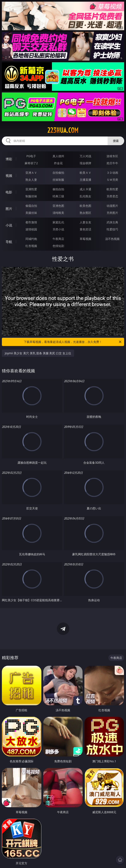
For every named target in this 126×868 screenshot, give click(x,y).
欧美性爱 (112, 189)
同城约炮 (31, 239)
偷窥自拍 (31, 206)
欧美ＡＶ (85, 173)
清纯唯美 (58, 213)
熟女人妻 (31, 180)
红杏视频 (31, 246)
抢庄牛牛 (112, 163)
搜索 (116, 141)
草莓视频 (85, 239)
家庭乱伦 (58, 222)
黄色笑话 (85, 229)
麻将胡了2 (31, 163)
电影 (9, 192)
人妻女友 (85, 222)
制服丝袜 (31, 196)
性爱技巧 (112, 229)
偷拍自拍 (58, 189)
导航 (9, 242)
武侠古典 (112, 222)
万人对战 (85, 156)
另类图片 (112, 213)
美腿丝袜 (31, 213)
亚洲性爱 (31, 189)
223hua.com (63, 130)
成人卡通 (85, 189)
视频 (9, 176)
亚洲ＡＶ (31, 173)
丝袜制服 (58, 180)
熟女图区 (85, 213)
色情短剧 (58, 246)
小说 (9, 225)
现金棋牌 (85, 163)
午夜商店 (58, 239)
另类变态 (112, 196)
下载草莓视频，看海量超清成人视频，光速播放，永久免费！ (73, 342)
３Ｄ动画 (112, 173)
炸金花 (58, 163)
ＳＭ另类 (112, 180)
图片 (9, 209)
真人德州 (58, 156)
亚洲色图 (58, 206)
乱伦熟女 (85, 196)
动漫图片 (112, 206)
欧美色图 (85, 206)
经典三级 (58, 196)
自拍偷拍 (58, 173)
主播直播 (85, 180)
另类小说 (58, 229)
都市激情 (31, 222)
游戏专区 (112, 156)
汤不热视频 (112, 239)
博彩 (9, 159)
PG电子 (31, 156)
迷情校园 (31, 229)
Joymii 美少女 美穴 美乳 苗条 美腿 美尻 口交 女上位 (38, 353)
